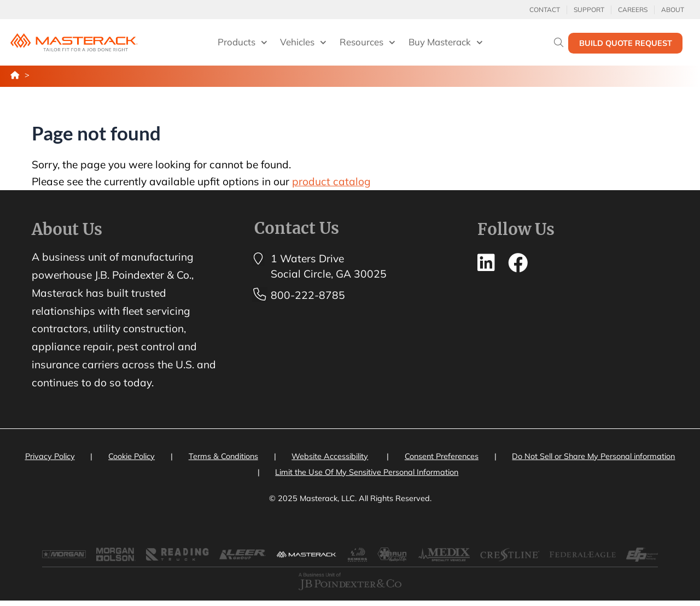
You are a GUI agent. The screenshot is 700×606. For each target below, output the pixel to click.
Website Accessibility (330, 456)
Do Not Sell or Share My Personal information (593, 456)
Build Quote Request (626, 43)
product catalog (331, 181)
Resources (367, 43)
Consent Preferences (442, 456)
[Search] (559, 42)
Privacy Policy (50, 456)
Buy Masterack (446, 43)
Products (243, 43)
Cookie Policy (132, 456)
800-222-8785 (308, 295)
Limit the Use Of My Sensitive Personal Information (367, 472)
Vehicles (303, 43)
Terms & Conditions (223, 456)
